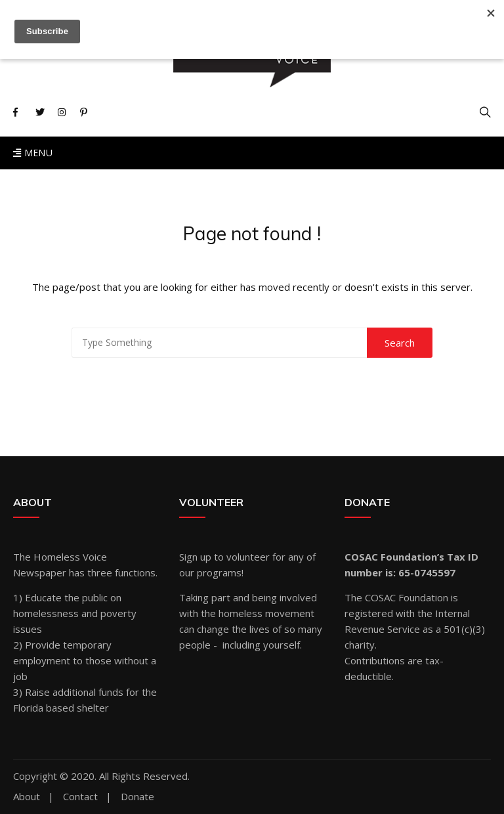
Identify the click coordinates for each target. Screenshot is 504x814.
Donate (137, 797)
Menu (33, 153)
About (27, 797)
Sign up (195, 557)
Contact (80, 797)
